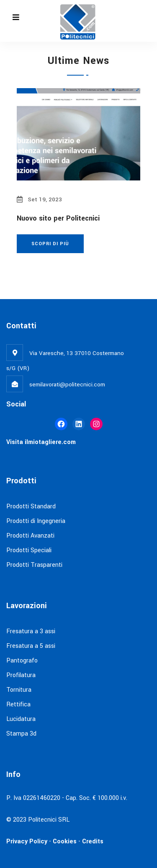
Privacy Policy (27, 841)
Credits (93, 841)
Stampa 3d (21, 734)
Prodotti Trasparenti (34, 565)
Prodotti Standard (31, 506)
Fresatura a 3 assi (31, 631)
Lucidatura (21, 719)
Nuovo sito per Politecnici (58, 218)
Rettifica (18, 704)
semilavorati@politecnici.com (67, 385)
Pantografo (22, 661)
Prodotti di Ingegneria (36, 521)
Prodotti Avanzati (30, 536)
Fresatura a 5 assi (31, 646)
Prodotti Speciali (29, 550)
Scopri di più (50, 244)
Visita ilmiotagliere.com (41, 442)
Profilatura (21, 675)
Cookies (64, 841)
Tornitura (19, 690)
